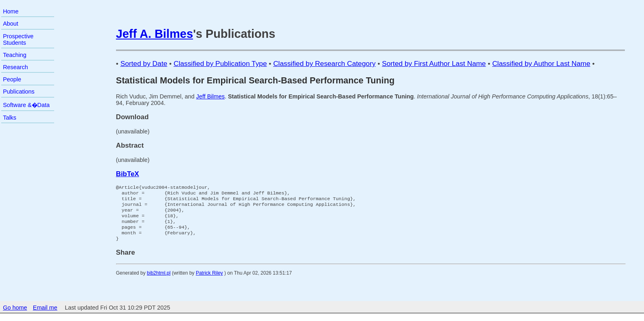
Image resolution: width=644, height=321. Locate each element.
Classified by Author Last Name (541, 63)
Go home (15, 316)
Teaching (15, 55)
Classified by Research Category (324, 63)
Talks (10, 118)
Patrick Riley (209, 281)
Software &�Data (26, 105)
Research (15, 67)
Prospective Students (18, 39)
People (12, 79)
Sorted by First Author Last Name (434, 63)
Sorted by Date (144, 63)
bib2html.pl (159, 281)
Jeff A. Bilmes (154, 34)
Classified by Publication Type (220, 63)
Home (11, 11)
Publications (19, 92)
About (11, 24)
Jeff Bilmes (210, 96)
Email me (45, 316)
